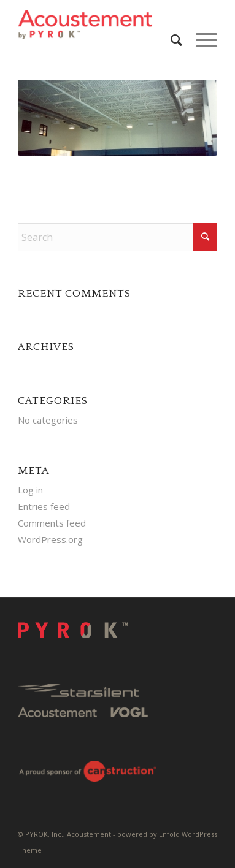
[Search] (171, 40)
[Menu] (200, 40)
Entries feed (44, 506)
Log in (30, 490)
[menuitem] (171, 40)
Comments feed (52, 523)
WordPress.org (50, 539)
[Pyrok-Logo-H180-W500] (98, 25)
